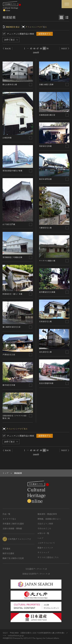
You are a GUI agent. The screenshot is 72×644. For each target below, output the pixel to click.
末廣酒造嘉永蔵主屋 (47, 115)
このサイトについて (46, 543)
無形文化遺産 (8, 553)
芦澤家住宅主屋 (9, 354)
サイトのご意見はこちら (48, 557)
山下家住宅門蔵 (9, 224)
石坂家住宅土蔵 (45, 321)
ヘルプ (40, 538)
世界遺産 (6, 549)
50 (47, 48)
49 (44, 48)
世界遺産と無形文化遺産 (13, 524)
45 (31, 48)
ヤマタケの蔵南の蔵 (47, 261)
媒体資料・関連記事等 (47, 514)
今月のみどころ (44, 528)
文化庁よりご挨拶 (45, 524)
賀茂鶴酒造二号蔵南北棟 (12, 257)
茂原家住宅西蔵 (45, 146)
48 (41, 48)
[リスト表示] (67, 17)
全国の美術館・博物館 (12, 528)
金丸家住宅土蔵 (45, 352)
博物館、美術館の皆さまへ (49, 519)
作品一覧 (6, 514)
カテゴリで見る (9, 519)
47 (38, 48)
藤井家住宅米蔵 (9, 385)
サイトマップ (43, 552)
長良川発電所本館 (46, 383)
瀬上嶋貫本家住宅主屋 (11, 327)
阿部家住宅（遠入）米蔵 (12, 294)
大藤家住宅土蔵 (45, 228)
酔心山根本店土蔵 (10, 84)
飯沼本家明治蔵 (45, 179)
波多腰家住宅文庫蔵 (47, 292)
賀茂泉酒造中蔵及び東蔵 (12, 171)
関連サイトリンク (45, 548)
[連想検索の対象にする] (31, 85)
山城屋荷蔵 (7, 138)
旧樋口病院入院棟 (46, 84)
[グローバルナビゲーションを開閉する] (67, 4)
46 (34, 48)
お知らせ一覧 (43, 533)
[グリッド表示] (61, 17)
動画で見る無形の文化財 (13, 558)
